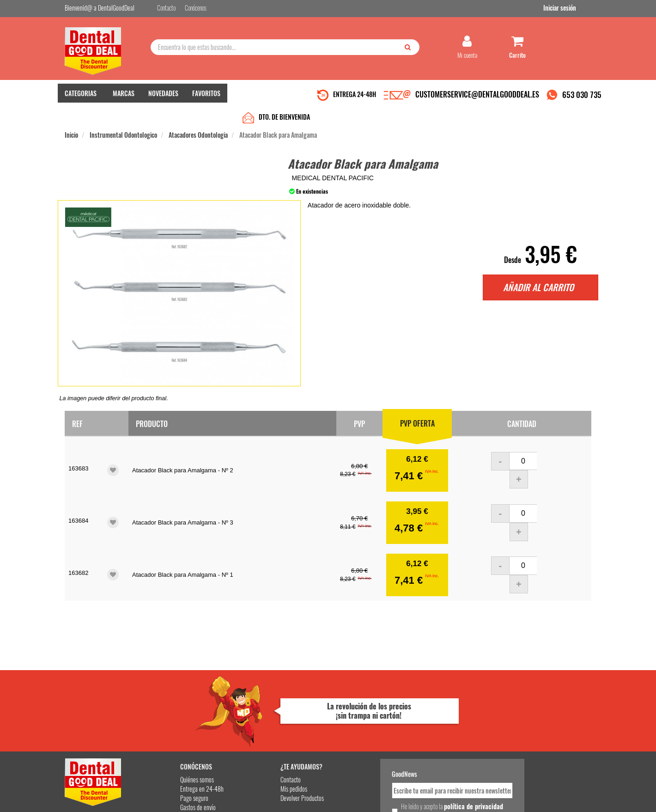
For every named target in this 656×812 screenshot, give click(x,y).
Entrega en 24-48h (176, 708)
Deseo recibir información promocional (396, 746)
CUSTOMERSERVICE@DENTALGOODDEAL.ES (477, 98)
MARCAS (124, 97)
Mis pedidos (258, 708)
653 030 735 (582, 99)
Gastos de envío (173, 726)
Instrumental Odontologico (123, 116)
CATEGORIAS (81, 97)
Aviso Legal (405, 797)
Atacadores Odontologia (198, 116)
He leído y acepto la (392, 730)
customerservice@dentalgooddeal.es (356, 797)
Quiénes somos (172, 699)
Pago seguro (169, 717)
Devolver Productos (267, 717)
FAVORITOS (206, 97)
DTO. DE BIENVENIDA (284, 98)
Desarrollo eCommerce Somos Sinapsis (100, 803)
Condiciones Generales (441, 797)
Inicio (71, 116)
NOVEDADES (163, 97)
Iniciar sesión (575, 9)
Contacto (255, 699)
